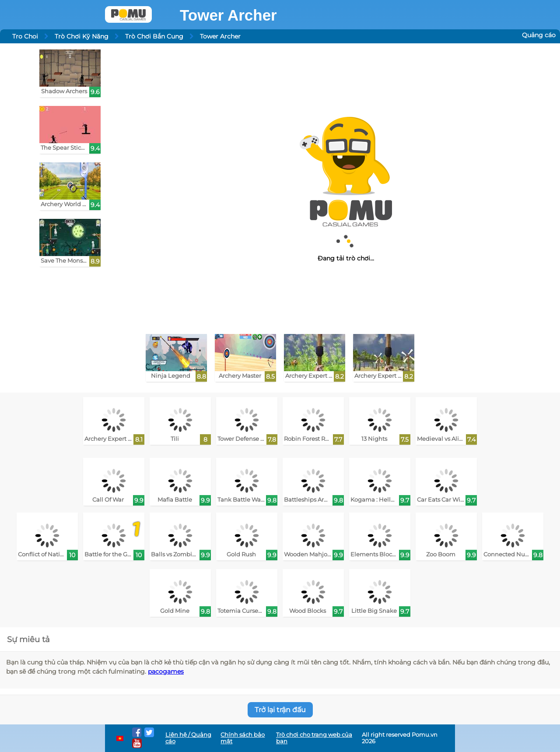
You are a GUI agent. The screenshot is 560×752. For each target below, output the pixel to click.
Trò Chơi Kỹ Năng (82, 36)
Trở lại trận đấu (280, 710)
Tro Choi (25, 36)
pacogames (166, 671)
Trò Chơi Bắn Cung (154, 36)
